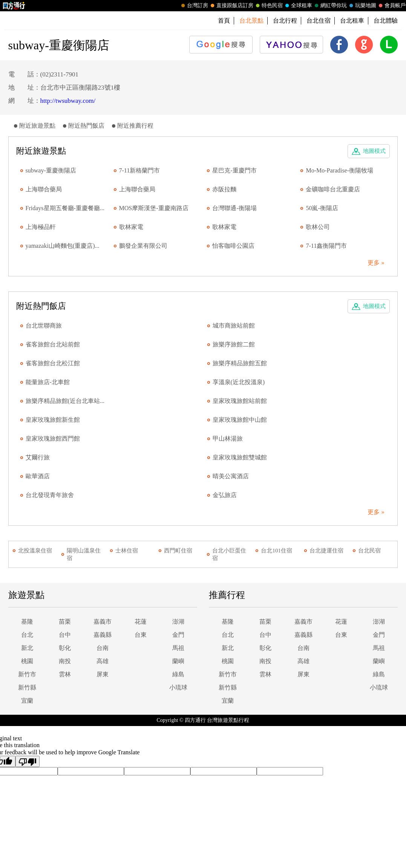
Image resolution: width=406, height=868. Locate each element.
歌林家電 (131, 227)
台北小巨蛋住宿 (229, 554)
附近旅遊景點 (37, 126)
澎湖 (178, 622)
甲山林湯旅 (228, 439)
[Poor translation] (28, 761)
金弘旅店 (225, 495)
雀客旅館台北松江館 (53, 363)
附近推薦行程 (135, 126)
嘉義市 (103, 622)
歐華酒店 (38, 476)
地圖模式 (374, 151)
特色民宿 (268, 6)
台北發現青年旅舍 (50, 495)
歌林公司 (318, 227)
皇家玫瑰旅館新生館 (53, 420)
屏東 (103, 674)
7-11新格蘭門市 (140, 170)
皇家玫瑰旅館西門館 (53, 439)
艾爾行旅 (38, 457)
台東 (141, 635)
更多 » (376, 263)
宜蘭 (27, 701)
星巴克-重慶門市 (234, 170)
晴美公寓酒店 (231, 476)
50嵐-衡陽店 (322, 208)
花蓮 (141, 622)
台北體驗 (386, 21)
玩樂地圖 (362, 6)
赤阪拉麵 (224, 189)
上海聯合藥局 (44, 189)
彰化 (65, 648)
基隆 (27, 622)
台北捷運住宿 (326, 551)
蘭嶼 (178, 661)
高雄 (103, 661)
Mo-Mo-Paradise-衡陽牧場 (339, 170)
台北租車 (352, 21)
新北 (27, 648)
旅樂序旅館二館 (234, 344)
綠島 (178, 674)
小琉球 (178, 687)
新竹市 (27, 674)
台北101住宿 (277, 551)
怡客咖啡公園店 (233, 246)
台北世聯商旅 (44, 326)
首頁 (224, 21)
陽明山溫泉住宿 (84, 554)
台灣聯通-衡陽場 (234, 208)
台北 (27, 635)
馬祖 (178, 648)
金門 (178, 635)
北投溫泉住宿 (35, 551)
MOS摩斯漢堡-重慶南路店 (154, 208)
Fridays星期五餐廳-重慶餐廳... (65, 208)
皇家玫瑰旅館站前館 (240, 401)
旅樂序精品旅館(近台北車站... (65, 401)
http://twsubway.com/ (68, 101)
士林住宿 (127, 551)
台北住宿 (319, 21)
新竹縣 (27, 687)
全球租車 (298, 6)
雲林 (65, 674)
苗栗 (65, 622)
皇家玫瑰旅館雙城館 (240, 457)
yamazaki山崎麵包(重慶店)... (63, 246)
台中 (65, 635)
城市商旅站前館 (234, 326)
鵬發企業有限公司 (143, 246)
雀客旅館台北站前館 (53, 344)
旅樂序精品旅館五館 (240, 363)
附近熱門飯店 (86, 126)
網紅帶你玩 (330, 6)
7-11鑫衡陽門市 (326, 246)
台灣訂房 (194, 6)
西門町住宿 (178, 551)
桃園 (27, 661)
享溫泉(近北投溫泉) (239, 382)
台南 (103, 648)
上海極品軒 (41, 227)
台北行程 (285, 21)
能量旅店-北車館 (48, 382)
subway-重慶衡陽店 (51, 170)
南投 (65, 661)
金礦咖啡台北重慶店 (333, 189)
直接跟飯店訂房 (231, 6)
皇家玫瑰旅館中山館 (240, 420)
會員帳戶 (391, 6)
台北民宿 (369, 551)
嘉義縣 (103, 635)
